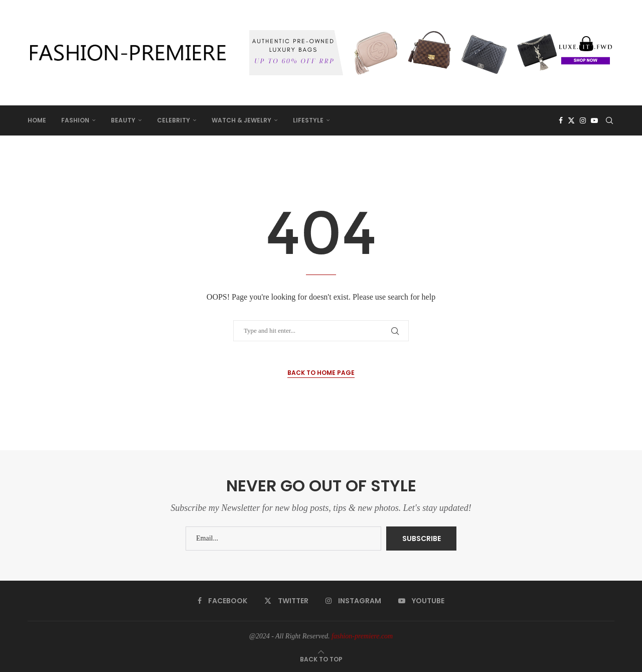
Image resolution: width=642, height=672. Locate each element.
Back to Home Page (321, 373)
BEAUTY (123, 120)
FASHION (75, 120)
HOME (37, 120)
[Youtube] (594, 120)
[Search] (609, 120)
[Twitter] (571, 120)
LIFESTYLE (308, 120)
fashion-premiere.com (362, 636)
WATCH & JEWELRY (242, 120)
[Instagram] (583, 120)
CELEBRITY (174, 120)
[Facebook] (561, 120)
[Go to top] (321, 659)
